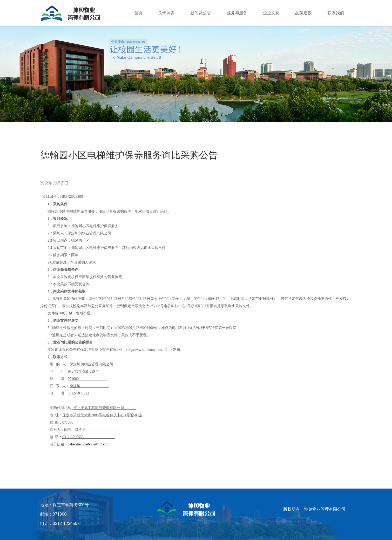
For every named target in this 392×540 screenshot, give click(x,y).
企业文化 (271, 13)
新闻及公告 (201, 13)
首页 (138, 13)
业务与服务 (237, 13)
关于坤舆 (166, 13)
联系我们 (336, 13)
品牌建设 (303, 13)
